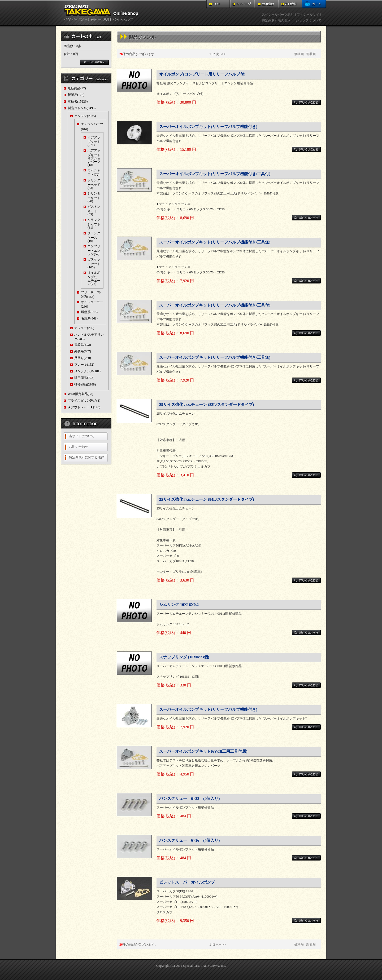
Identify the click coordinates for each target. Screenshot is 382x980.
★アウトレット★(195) (84, 407)
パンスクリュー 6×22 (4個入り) (189, 799)
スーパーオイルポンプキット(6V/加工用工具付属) (203, 751)
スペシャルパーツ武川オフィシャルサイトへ (294, 15)
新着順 (311, 54)
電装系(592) (83, 345)
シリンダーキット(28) (94, 197)
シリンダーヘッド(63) (94, 184)
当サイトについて (82, 436)
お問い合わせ (79, 447)
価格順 (299, 54)
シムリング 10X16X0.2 (179, 605)
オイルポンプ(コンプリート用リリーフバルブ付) (202, 74)
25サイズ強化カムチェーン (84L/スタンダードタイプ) (207, 499)
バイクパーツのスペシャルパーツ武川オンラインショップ (102, 18)
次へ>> (221, 54)
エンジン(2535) (85, 116)
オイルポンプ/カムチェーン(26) (94, 278)
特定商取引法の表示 (276, 20)
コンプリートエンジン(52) (94, 250)
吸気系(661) (89, 318)
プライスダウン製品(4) (84, 401)
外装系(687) (83, 351)
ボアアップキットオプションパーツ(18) (94, 158)
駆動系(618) (89, 312)
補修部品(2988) (85, 384)
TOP (218, 4)
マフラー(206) (84, 328)
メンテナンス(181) (87, 371)
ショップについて (309, 20)
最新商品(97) (77, 88)
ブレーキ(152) (84, 365)
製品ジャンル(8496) (82, 108)
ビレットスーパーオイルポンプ (187, 882)
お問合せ (290, 4)
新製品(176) (76, 95)
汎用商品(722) (84, 378)
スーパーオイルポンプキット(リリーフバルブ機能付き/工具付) (215, 174)
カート (314, 4)
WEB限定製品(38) (80, 394)
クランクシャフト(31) (94, 224)
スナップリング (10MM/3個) (184, 657)
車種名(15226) (78, 101)
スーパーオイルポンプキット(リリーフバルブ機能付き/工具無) (215, 242)
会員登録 (266, 4)
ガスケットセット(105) (94, 263)
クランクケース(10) (94, 237)
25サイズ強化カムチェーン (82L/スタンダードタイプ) (207, 405)
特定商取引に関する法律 (86, 457)
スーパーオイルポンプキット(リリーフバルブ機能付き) (208, 127)
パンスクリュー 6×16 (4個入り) (189, 840)
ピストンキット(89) (94, 210)
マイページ (242, 4)
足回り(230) (83, 358)
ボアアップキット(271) (94, 141)
